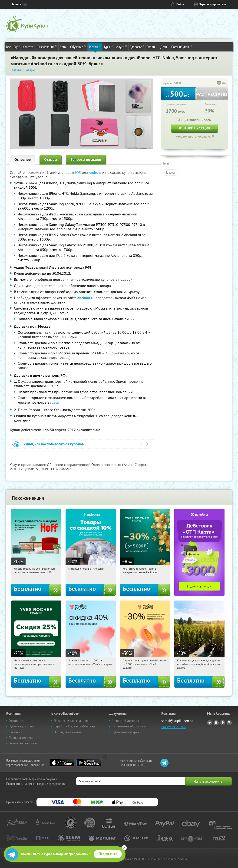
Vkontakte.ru (216, 723)
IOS (78, 172)
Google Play (89, 763)
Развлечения (47, 46)
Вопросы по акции (86, 160)
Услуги (121, 46)
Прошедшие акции (67, 732)
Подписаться (108, 854)
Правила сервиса (21, 738)
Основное (23, 160)
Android (96, 172)
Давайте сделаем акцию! (72, 721)
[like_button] (219, 83)
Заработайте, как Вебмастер (74, 726)
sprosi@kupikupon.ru (177, 721)
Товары (95, 46)
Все (8, 47)
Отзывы (51, 160)
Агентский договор (125, 721)
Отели (152, 46)
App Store (62, 763)
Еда (17, 46)
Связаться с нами (174, 727)
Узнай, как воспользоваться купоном (54, 444)
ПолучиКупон (182, 46)
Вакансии (15, 732)
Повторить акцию (195, 128)
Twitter (223, 723)
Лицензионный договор (129, 726)
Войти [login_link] (180, 4)
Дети (165, 46)
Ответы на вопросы (23, 743)
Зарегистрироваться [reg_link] (213, 4)
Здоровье (137, 46)
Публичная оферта (125, 732)
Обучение (78, 46)
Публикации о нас (22, 726)
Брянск (17, 4)
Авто (64, 46)
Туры (108, 46)
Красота (29, 46)
